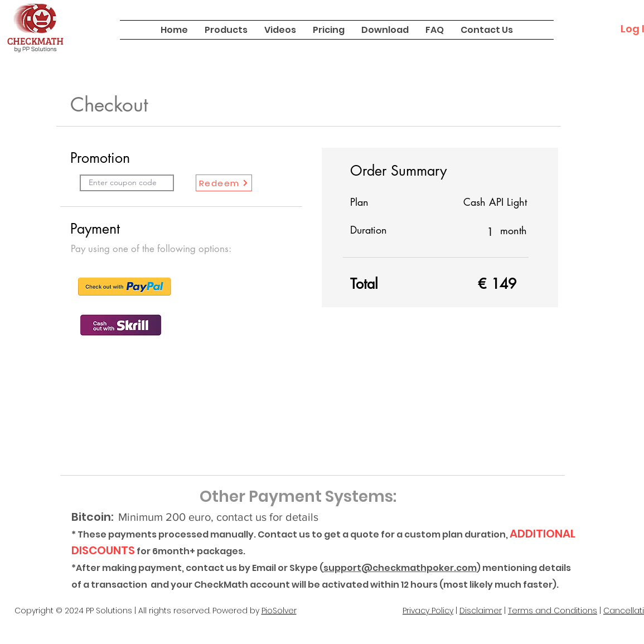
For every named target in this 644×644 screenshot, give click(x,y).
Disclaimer (481, 611)
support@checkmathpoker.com (400, 568)
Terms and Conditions (553, 611)
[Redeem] (224, 183)
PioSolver (279, 611)
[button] (226, 30)
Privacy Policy (428, 611)
